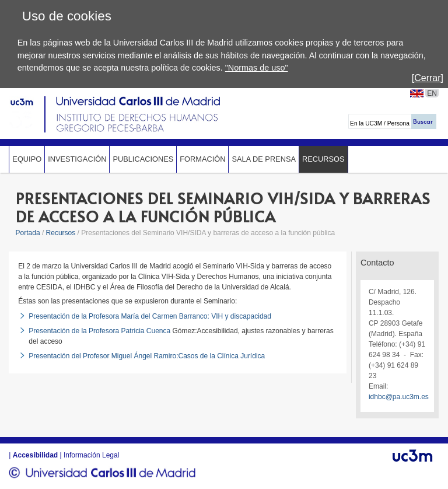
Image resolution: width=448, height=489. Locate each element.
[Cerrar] (428, 78)
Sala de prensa (264, 159)
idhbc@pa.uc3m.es (399, 397)
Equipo (27, 159)
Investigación (77, 159)
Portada (28, 233)
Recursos (323, 159)
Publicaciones (143, 159)
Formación (202, 159)
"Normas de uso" (257, 68)
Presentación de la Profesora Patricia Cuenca (99, 331)
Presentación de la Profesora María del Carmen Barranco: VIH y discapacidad (150, 316)
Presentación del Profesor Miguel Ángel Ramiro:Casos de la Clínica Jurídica (147, 356)
